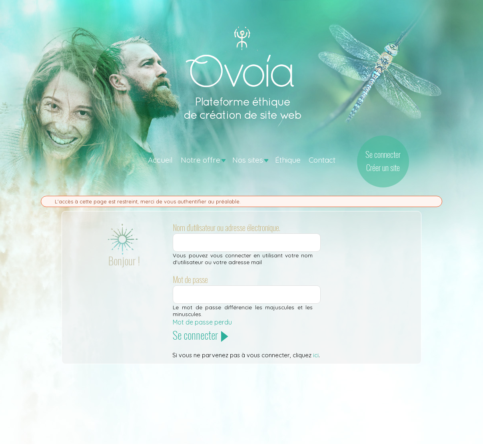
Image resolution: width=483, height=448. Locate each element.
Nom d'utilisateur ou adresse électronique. (227, 227)
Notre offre (201, 160)
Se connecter (383, 154)
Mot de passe (190, 279)
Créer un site (383, 167)
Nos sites (248, 160)
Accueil (160, 160)
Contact (322, 160)
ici (316, 355)
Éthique (288, 160)
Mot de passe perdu (202, 322)
